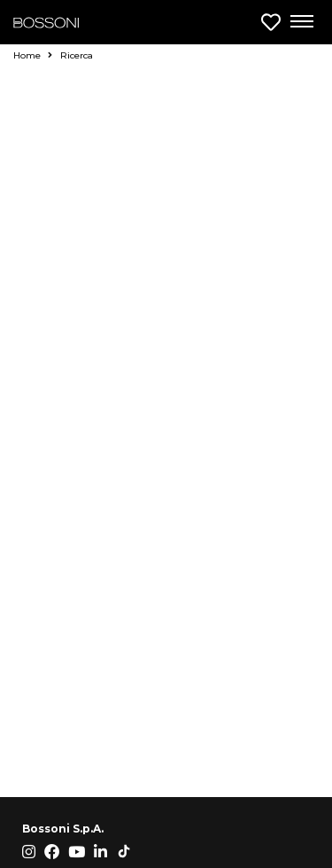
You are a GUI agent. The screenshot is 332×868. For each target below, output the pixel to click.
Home (33, 55)
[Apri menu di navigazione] (301, 22)
